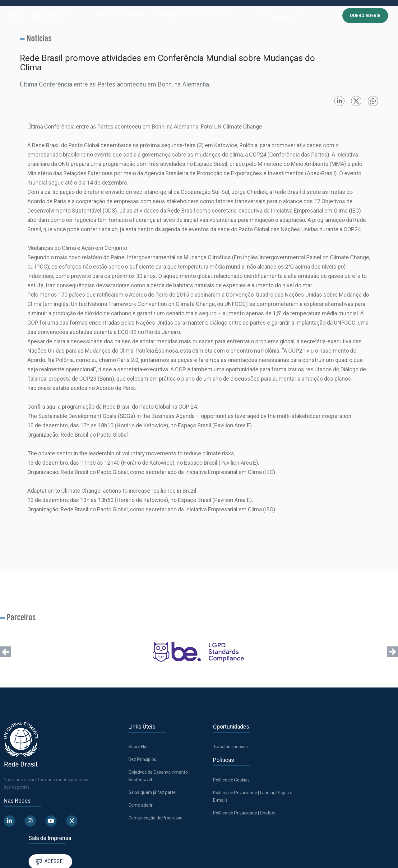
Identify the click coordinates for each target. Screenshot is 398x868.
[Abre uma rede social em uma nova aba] (9, 821)
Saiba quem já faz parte (152, 792)
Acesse (348, 750)
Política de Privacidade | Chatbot (243, 813)
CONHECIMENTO (166, 15)
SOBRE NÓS (106, 15)
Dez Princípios (142, 759)
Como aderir (140, 805)
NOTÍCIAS (219, 15)
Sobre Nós (138, 747)
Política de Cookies (230, 780)
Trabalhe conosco (229, 747)
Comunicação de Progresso (155, 818)
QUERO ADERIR (365, 16)
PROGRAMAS (134, 15)
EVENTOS (196, 15)
